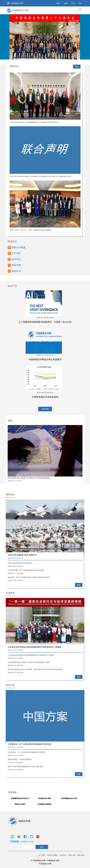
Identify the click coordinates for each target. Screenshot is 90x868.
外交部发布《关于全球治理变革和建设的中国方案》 (30, 744)
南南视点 (10, 494)
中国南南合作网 (15, 3)
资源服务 (10, 593)
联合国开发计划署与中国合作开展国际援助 (29, 478)
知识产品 (12, 286)
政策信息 (10, 685)
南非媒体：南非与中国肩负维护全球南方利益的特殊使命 (45, 578)
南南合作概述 (17, 247)
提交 (42, 847)
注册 (66, 3)
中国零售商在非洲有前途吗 (45, 397)
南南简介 (12, 241)
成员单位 (14, 259)
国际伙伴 (14, 271)
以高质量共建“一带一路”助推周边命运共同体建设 (45, 571)
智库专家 (14, 265)
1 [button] (40, 57)
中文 (73, 3)
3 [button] (47, 57)
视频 (10, 421)
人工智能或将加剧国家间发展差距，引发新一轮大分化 (45, 322)
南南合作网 (19, 821)
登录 (58, 3)
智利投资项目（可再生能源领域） (45, 760)
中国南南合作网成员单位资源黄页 (45, 360)
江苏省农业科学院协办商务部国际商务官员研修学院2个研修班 (34, 647)
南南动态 (14, 66)
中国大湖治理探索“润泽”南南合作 (22, 555)
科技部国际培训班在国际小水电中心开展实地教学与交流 (45, 663)
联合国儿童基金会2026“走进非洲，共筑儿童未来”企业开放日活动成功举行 (45, 670)
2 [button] (43, 57)
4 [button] (50, 57)
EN (80, 3)
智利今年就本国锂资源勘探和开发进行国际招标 (45, 767)
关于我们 (14, 253)
